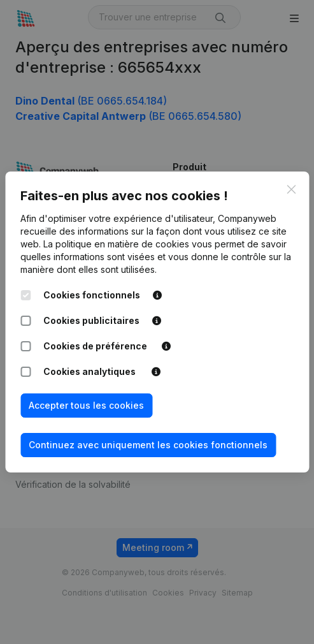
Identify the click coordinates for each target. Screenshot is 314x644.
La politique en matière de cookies (116, 244)
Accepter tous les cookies (86, 405)
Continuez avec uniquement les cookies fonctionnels (148, 445)
